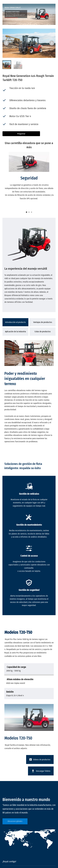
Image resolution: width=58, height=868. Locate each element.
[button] (52, 43)
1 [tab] (26, 212)
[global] (29, 839)
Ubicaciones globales (15, 821)
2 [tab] (29, 212)
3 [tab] (31, 212)
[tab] (15, 322)
